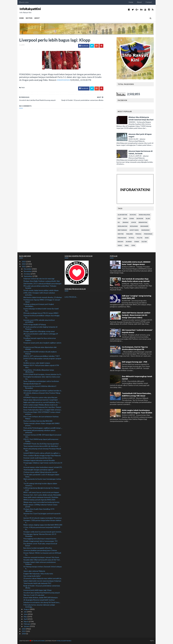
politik (140, 238)
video (120, 245)
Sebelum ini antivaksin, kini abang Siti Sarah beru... (42, 602)
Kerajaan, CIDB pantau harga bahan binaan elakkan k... (42, 521)
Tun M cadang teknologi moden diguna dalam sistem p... (40, 484)
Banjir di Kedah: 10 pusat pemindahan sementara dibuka (42, 587)
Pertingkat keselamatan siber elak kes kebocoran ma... (42, 378)
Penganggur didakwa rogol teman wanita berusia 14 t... (43, 464)
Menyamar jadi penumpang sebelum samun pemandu (39, 431)
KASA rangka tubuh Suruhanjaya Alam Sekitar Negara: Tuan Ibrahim (137, 411)
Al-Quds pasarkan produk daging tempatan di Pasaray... (40, 328)
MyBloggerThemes (64, 641)
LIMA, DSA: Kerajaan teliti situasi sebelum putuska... (39, 294)
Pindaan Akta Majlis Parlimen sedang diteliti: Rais (42, 281)
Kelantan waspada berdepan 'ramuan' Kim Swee (41, 557)
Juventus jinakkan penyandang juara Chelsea (40, 550)
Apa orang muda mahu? (32, 576)
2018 (24, 634)
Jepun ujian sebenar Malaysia (34, 571)
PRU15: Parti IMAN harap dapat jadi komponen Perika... (41, 440)
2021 (24, 266)
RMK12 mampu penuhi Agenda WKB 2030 (39, 500)
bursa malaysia (144, 215)
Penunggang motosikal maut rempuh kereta (40, 539)
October (27, 274)
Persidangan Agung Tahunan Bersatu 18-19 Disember (40, 535)
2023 (24, 262)
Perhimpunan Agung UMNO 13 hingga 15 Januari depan (42, 301)
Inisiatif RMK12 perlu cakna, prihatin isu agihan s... (42, 453)
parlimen (130, 234)
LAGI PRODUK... (71, 297)
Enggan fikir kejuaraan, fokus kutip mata (38, 574)
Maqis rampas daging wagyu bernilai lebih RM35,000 (43, 525)
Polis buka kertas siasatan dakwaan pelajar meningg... (39, 606)
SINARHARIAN (63, 80)
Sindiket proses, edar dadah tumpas (37, 363)
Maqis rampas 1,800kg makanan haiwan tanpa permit (40, 506)
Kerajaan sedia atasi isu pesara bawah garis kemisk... (43, 532)
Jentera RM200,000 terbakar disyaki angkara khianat (40, 353)
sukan (137, 242)
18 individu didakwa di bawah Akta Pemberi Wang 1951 (42, 394)
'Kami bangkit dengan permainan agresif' (39, 470)
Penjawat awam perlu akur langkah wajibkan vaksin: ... (42, 344)
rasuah (120, 242)
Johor (133, 222)
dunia (132, 218)
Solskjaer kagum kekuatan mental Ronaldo (39, 460)
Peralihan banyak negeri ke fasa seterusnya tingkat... (40, 339)
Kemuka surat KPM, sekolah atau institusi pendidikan (39, 321)
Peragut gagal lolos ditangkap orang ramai (39, 331)
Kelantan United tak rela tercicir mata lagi (39, 279)
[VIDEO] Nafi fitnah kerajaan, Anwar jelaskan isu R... (43, 374)
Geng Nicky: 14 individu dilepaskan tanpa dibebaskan (39, 371)
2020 (24, 629)
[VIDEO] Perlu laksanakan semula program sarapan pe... (42, 359)
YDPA (133, 245)
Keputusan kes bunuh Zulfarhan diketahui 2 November (40, 387)
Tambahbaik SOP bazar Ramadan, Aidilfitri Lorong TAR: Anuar (137, 394)
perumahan (122, 238)
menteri (121, 234)
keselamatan (122, 226)
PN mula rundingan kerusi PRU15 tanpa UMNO (41, 313)
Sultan (144, 242)
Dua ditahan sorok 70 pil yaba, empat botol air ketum (40, 545)
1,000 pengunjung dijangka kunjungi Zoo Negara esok (41, 489)
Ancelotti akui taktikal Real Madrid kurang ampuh (42, 593)
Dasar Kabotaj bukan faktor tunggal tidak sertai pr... (43, 410)
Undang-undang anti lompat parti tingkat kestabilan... (39, 305)
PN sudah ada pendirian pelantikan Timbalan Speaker (40, 287)
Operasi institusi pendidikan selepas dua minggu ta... (42, 316)
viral (127, 245)
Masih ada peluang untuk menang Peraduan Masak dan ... (42, 450)
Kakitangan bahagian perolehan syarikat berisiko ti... (43, 391)
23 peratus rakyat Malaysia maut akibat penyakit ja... (43, 578)
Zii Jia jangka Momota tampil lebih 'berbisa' (39, 600)
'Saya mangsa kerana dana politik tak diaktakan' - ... (42, 446)
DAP (119, 218)
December (28, 269)
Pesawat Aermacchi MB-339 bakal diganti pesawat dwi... (42, 436)
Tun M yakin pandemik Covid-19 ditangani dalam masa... (41, 476)
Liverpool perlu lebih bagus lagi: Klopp (37, 590)
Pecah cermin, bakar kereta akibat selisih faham (41, 290)
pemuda (138, 234)
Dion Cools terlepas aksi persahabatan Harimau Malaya (41, 418)
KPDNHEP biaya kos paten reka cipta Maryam (40, 397)
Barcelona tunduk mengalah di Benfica (38, 548)
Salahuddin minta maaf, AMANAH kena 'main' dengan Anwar (136, 263)
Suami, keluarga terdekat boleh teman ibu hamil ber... (41, 310)
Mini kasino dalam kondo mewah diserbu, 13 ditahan (43, 297)
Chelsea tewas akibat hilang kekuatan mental (40, 472)
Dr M (125, 218)
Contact (149, 2)
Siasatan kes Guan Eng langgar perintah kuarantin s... (42, 514)
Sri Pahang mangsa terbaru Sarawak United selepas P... (43, 568)
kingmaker (144, 226)
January (27, 626)
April (26, 619)
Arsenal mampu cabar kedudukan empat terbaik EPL (43, 467)
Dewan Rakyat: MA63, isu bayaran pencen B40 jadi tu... (42, 554)
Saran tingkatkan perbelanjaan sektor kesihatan (41, 381)
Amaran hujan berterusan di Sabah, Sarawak (141, 152)
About (139, 2)
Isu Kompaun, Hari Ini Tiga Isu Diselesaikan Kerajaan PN (135, 348)
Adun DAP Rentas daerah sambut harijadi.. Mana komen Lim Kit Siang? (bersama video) (136, 315)
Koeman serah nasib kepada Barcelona (38, 458)
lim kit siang (134, 230)
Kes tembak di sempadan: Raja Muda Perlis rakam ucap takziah (136, 280)
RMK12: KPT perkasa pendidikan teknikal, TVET (42, 356)
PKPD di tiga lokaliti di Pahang (35, 324)
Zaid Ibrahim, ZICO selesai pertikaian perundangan (42, 283)
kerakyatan (143, 222)
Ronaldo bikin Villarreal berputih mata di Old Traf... (42, 560)
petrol (132, 238)
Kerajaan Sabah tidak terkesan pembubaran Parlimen (40, 563)
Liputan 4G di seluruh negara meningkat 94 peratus (43, 518)
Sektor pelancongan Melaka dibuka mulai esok (40, 405)
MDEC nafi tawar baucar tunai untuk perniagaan (41, 492)
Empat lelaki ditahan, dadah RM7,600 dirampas (41, 597)
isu (119, 222)
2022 (24, 264)
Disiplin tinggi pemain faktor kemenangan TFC (41, 541)
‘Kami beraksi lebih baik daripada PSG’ (37, 583)
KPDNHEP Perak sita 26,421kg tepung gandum (41, 444)
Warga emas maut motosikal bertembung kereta (41, 502)
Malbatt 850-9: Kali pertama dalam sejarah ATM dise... (41, 366)
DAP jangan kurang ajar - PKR (135, 362)
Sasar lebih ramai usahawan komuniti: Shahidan (41, 497)
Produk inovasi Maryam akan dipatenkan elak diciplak (40, 348)
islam (148, 218)
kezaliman (134, 226)
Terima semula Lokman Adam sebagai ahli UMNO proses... (42, 424)
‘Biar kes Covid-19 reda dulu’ (34, 595)
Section (29, 18)
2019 (24, 631)
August (27, 609)
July (25, 612)
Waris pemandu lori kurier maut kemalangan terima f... (42, 480)
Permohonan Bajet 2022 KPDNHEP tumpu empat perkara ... (42, 413)
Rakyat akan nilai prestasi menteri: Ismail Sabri (41, 400)
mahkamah (145, 230)
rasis (147, 238)
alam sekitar (122, 215)
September (28, 276)
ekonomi (140, 218)
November (28, 271)
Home (131, 2)
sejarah (129, 242)
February (27, 624)
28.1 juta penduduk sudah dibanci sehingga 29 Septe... (41, 335)
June (26, 614)
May (26, 617)
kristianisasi (122, 230)
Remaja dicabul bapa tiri (32, 384)
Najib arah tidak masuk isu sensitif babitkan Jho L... (42, 402)
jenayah (125, 222)
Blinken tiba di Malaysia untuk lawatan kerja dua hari (141, 118)
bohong (133, 215)
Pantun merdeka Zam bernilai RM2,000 (38, 421)
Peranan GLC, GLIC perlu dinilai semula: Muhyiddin (42, 495)
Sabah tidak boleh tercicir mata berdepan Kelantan (42, 581)
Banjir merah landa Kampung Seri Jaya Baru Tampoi (42, 407)
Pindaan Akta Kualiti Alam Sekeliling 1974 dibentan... (39, 510)
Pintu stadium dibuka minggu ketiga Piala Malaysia (42, 455)
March (26, 621)
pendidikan (148, 234)
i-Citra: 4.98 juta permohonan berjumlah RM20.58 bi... (42, 528)
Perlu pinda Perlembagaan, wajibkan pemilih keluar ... (43, 428)
